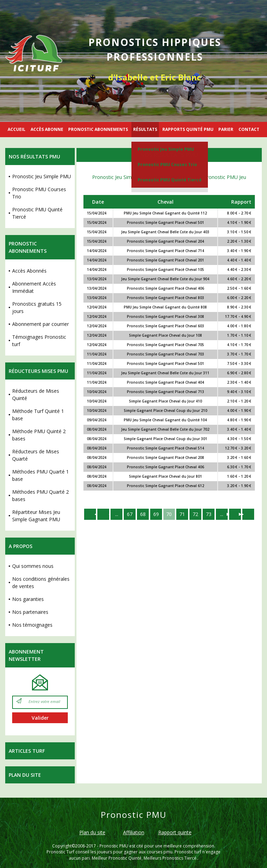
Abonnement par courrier (41, 324)
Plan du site (25, 775)
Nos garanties (28, 599)
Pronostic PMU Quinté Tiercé (170, 180)
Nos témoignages (32, 625)
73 (209, 514)
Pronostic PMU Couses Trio (167, 165)
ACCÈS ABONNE (47, 129)
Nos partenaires (30, 612)
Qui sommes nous (33, 566)
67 (130, 514)
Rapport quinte (175, 832)
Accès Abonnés (29, 271)
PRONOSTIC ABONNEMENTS (98, 129)
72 (196, 514)
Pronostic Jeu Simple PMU (166, 149)
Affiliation (134, 832)
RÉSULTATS (145, 129)
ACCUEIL (17, 129)
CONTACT (249, 129)
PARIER (226, 129)
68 (143, 514)
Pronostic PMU (114, 846)
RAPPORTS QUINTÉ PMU (188, 129)
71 (183, 514)
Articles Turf (27, 751)
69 (156, 514)
